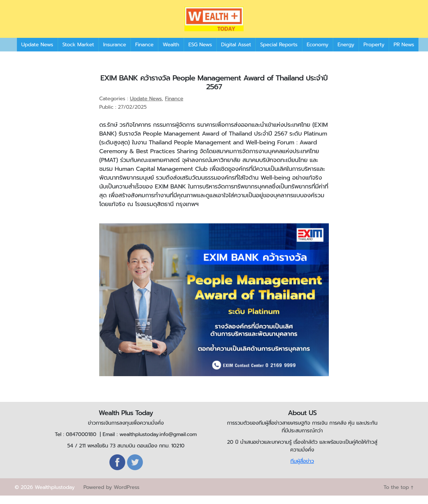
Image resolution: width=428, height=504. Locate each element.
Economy (318, 53)
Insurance (115, 53)
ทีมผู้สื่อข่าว (302, 470)
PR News (404, 53)
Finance (144, 53)
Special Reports (279, 53)
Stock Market (78, 53)
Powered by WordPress (111, 496)
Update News (37, 53)
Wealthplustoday (55, 496)
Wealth (171, 53)
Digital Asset (236, 53)
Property (374, 53)
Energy (346, 53)
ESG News (200, 53)
